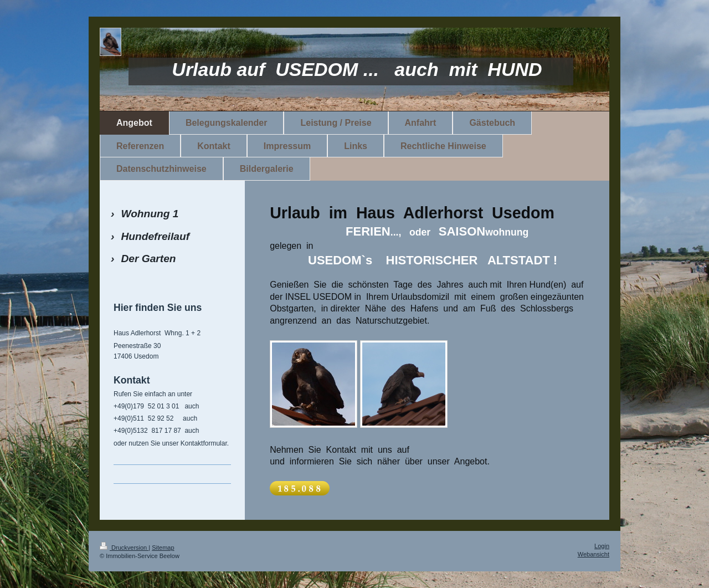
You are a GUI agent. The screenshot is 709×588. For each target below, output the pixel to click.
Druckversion (124, 548)
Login (602, 546)
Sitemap (163, 548)
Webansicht (594, 554)
